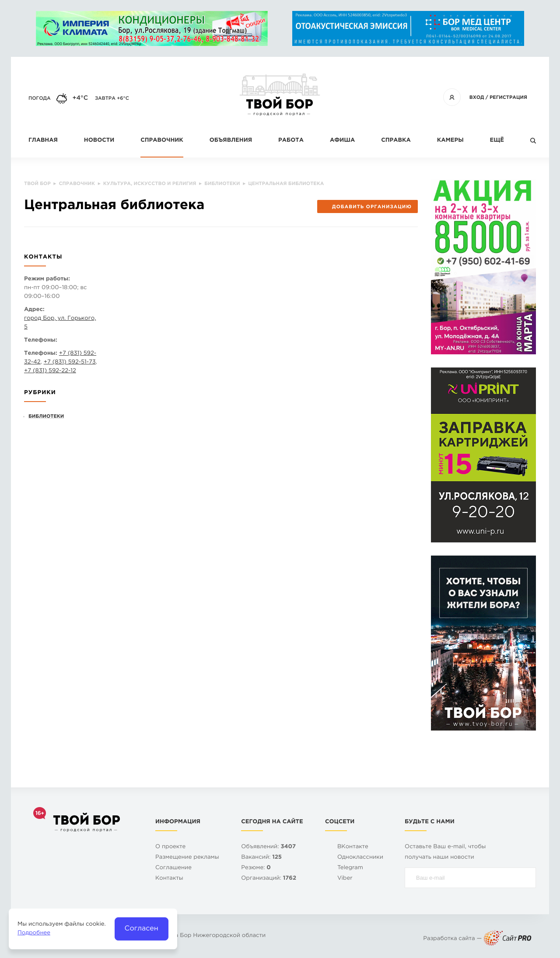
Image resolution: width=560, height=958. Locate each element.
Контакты (169, 879)
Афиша (342, 141)
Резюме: (256, 868)
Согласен (142, 928)
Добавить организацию (367, 207)
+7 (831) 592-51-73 (70, 362)
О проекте (170, 847)
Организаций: (269, 879)
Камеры (450, 141)
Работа (291, 141)
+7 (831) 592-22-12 (50, 371)
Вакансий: (261, 858)
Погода (40, 98)
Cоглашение (173, 868)
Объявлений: (268, 847)
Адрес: (34, 310)
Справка (396, 141)
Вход (477, 98)
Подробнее (34, 933)
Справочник (162, 141)
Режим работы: (47, 279)
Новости (99, 141)
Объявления (231, 141)
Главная (43, 141)
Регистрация (508, 98)
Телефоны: (41, 341)
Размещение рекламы (187, 858)
